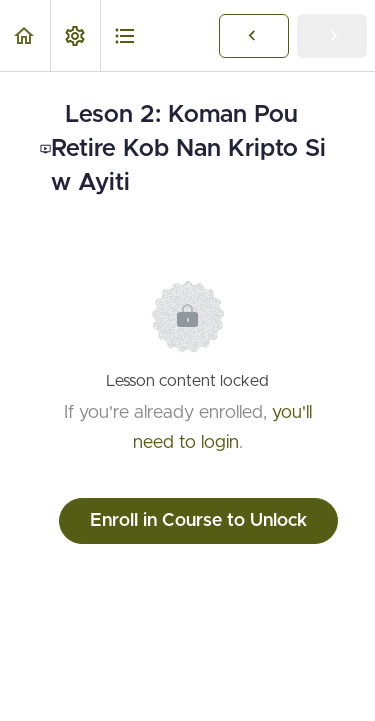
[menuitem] (75, 35)
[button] (25, 35)
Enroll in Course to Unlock (198, 521)
